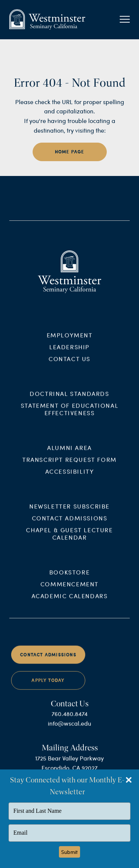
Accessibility (70, 478)
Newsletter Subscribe (69, 513)
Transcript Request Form (69, 467)
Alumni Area (69, 455)
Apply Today (48, 687)
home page (70, 152)
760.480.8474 (69, 721)
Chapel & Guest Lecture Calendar (69, 541)
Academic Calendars (70, 603)
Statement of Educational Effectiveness (69, 416)
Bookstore (69, 579)
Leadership (69, 354)
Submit (69, 852)
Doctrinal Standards (69, 401)
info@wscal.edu (69, 730)
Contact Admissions (70, 525)
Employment (70, 342)
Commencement (69, 591)
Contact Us (69, 366)
